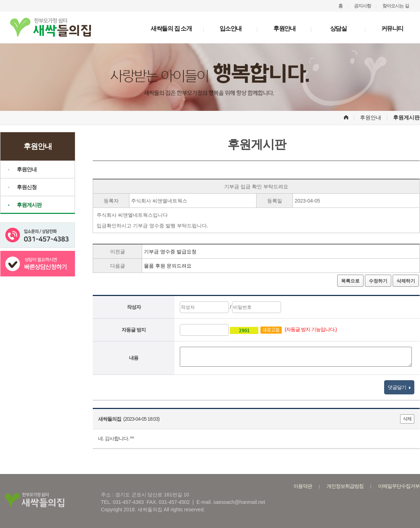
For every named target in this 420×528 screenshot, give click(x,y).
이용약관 (303, 486)
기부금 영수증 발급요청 (170, 252)
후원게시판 (29, 205)
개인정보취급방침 (345, 486)
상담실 (338, 29)
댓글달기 (399, 387)
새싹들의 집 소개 (171, 29)
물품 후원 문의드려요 (168, 266)
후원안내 (284, 29)
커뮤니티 (392, 29)
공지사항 (362, 6)
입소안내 (231, 29)
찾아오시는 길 (396, 6)
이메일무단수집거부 (399, 486)
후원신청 (27, 187)
